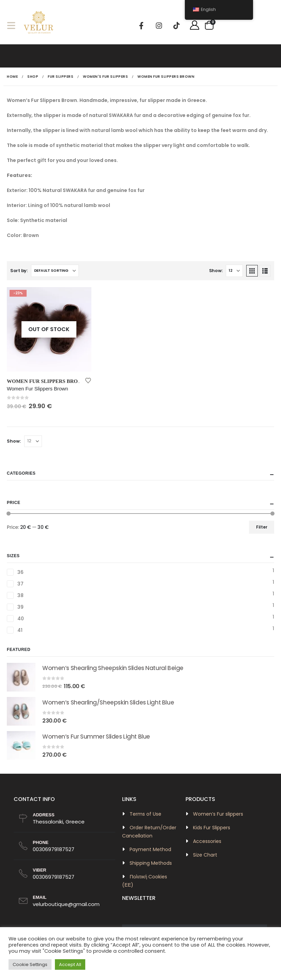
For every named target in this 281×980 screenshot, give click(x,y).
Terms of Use (145, 814)
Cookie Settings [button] (30, 964)
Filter (262, 527)
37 (20, 584)
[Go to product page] (49, 329)
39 (20, 607)
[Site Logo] (39, 25)
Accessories (207, 841)
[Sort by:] (55, 271)
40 (20, 619)
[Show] (234, 271)
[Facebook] (142, 26)
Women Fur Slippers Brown (47, 381)
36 (20, 572)
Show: (216, 271)
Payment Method (150, 849)
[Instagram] (159, 26)
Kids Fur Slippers (212, 828)
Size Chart (205, 855)
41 (20, 630)
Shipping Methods (151, 863)
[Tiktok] (176, 26)
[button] (13, 25)
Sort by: (19, 271)
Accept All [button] (70, 964)
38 (20, 595)
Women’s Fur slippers (218, 814)
